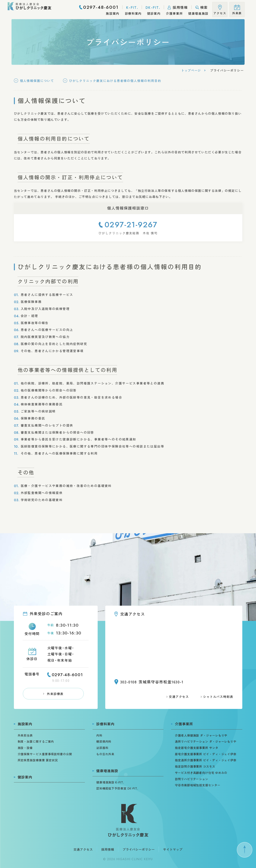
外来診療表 (55, 694)
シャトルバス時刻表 (218, 697)
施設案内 (25, 724)
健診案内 (25, 777)
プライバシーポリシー (139, 849)
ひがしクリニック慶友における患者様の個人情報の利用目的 (115, 81)
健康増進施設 (107, 771)
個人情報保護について (37, 81)
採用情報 (108, 849)
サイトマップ (173, 849)
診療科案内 (105, 724)
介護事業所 (184, 724)
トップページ (191, 70)
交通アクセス (179, 697)
